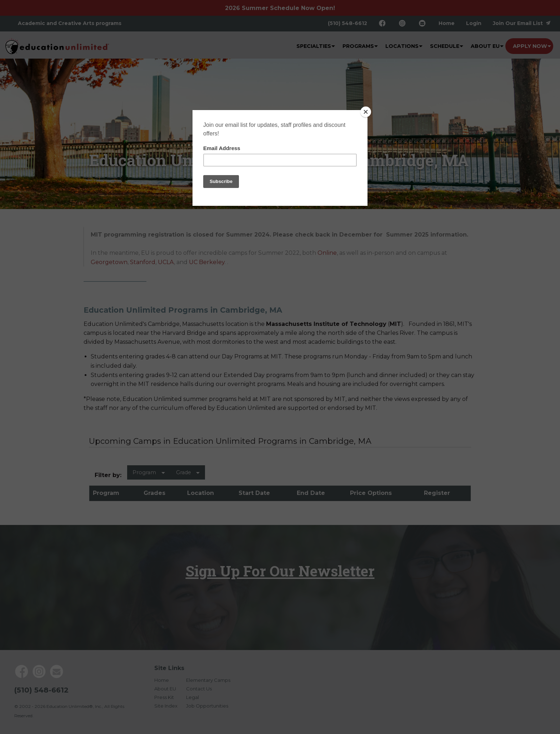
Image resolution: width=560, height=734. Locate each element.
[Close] (366, 112)
